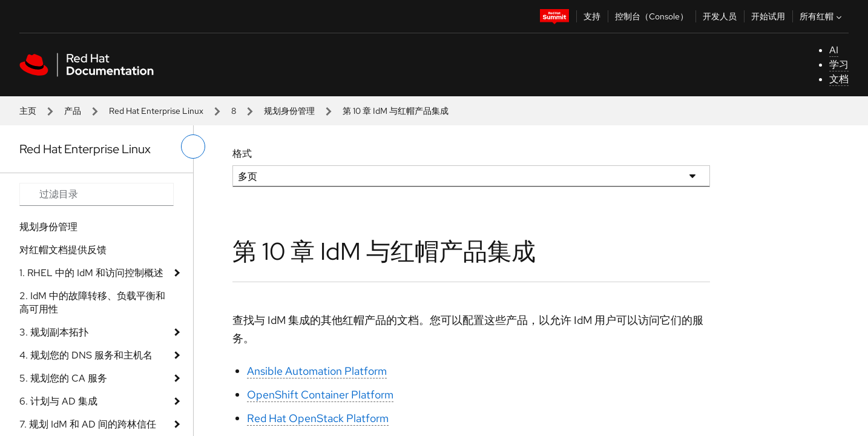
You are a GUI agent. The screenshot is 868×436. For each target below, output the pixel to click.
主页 (28, 111)
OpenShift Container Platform (320, 395)
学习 (839, 64)
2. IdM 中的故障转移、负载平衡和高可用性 (92, 302)
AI (834, 50)
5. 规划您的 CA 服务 (63, 378)
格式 (242, 154)
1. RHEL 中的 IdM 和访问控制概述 (91, 273)
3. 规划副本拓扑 (54, 332)
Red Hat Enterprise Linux (156, 111)
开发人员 (720, 16)
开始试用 (768, 16)
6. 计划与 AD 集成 (58, 401)
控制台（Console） (652, 16)
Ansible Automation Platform (317, 371)
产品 (73, 111)
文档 (839, 79)
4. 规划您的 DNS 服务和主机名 (86, 355)
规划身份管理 (289, 111)
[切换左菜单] (193, 147)
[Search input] (97, 194)
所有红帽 (822, 16)
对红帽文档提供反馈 (63, 250)
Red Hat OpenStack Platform (318, 418)
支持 (592, 16)
